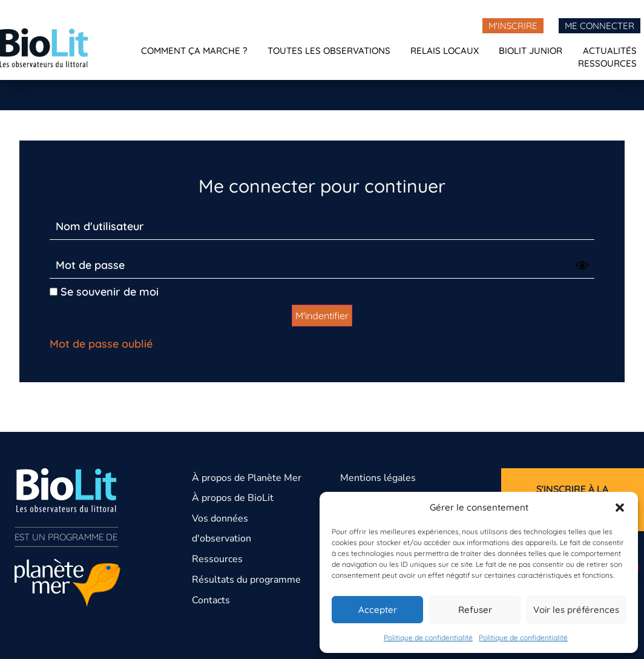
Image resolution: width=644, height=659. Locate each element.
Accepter (378, 610)
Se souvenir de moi (104, 292)
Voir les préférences (576, 610)
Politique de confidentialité (428, 637)
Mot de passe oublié (101, 344)
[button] (620, 508)
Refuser (475, 610)
